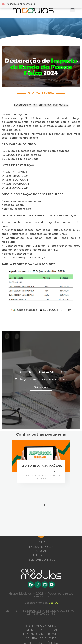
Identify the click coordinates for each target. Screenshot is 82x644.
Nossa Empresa (41, 547)
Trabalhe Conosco (41, 560)
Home (41, 543)
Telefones (41, 555)
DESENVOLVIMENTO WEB (41, 634)
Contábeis (41, 478)
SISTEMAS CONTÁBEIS (41, 626)
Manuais (41, 551)
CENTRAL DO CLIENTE (41, 638)
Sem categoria (41, 93)
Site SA (55, 603)
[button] (72, 9)
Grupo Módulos (49, 475)
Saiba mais (41, 387)
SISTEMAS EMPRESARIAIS (41, 630)
